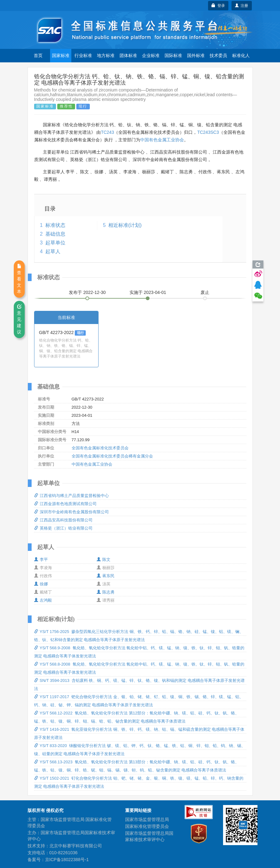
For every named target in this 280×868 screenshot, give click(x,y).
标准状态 (55, 225)
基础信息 (55, 234)
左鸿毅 (43, 600)
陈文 (104, 559)
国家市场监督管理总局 (147, 819)
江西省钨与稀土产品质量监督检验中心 (71, 496)
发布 (87, 292)
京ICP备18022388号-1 (67, 860)
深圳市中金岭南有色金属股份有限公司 (71, 512)
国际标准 (173, 55)
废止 (205, 292)
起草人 (53, 251)
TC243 (107, 132)
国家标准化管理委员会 (147, 826)
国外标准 (196, 55)
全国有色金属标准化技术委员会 (100, 448)
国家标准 (61, 55)
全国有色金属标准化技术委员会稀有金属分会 (112, 456)
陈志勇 (106, 592)
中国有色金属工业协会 (162, 140)
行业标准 (83, 55)
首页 (38, 55)
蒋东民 (106, 576)
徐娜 (41, 584)
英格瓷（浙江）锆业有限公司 (63, 528)
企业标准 (151, 55)
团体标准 (128, 55)
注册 (242, 6)
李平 (41, 559)
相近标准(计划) (125, 225)
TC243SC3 (208, 132)
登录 (218, 6)
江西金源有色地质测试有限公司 (65, 504)
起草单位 (55, 243)
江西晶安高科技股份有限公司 (63, 520)
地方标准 (106, 55)
